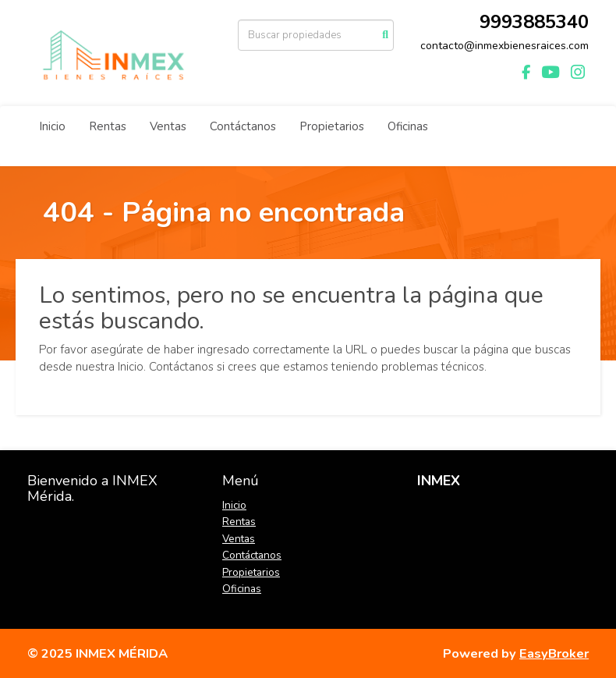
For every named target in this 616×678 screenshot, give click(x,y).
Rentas (108, 126)
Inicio (52, 126)
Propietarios (332, 126)
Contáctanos (243, 126)
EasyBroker (554, 653)
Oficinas (408, 126)
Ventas (168, 126)
